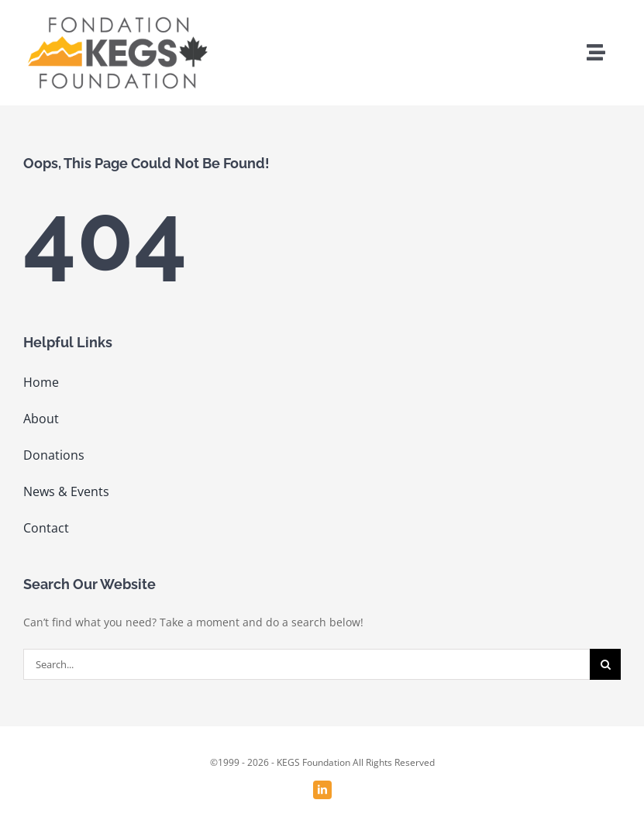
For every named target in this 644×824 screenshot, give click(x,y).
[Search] (605, 664)
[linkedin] (322, 790)
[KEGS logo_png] (116, 17)
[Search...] (307, 664)
